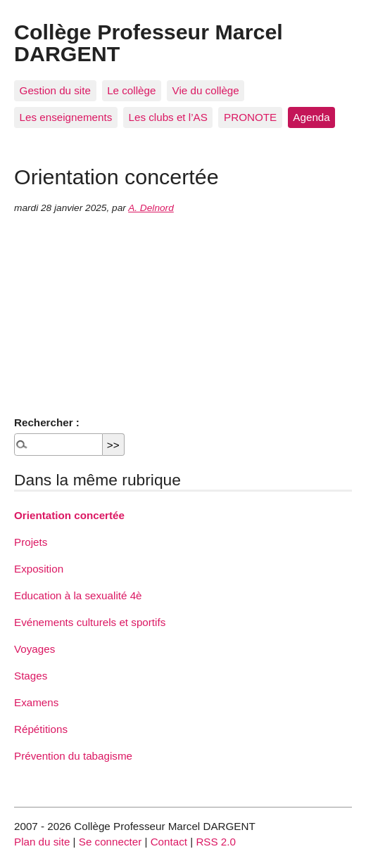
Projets (31, 542)
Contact (169, 842)
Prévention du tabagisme (73, 756)
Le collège (131, 90)
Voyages (34, 649)
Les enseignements (66, 117)
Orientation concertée (69, 515)
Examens (36, 702)
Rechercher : (47, 422)
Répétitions (41, 729)
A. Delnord (151, 208)
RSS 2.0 (216, 842)
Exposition (39, 569)
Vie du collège (206, 90)
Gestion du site (55, 90)
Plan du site (42, 842)
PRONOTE (250, 117)
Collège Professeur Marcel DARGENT (149, 42)
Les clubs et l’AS (168, 117)
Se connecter (111, 842)
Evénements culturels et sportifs (90, 622)
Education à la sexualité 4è (78, 595)
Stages (31, 676)
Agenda (311, 117)
